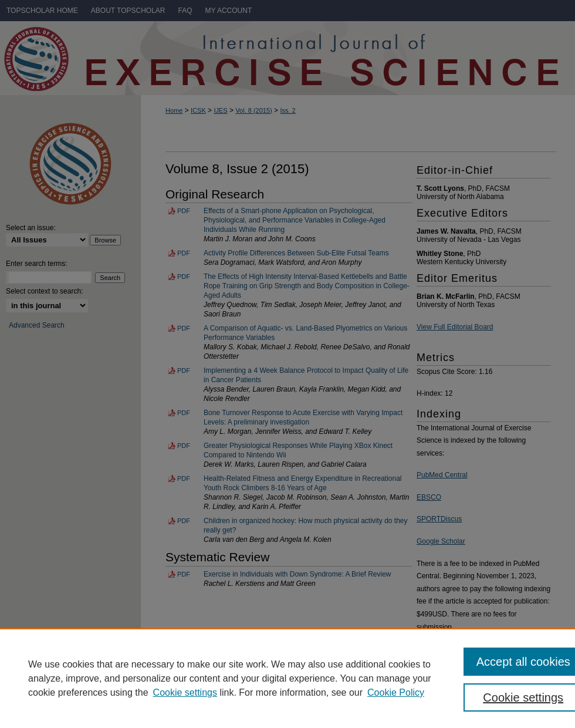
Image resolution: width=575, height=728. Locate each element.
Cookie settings (185, 692)
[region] (287, 678)
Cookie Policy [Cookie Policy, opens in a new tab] (396, 692)
